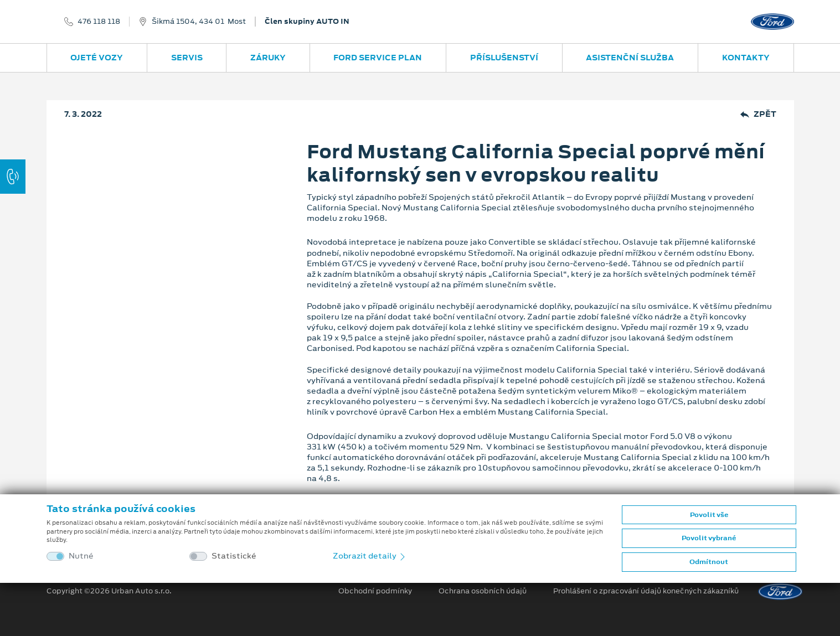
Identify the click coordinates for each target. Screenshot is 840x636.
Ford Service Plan (378, 58)
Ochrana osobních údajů (483, 591)
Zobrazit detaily (370, 556)
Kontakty (746, 58)
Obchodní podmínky (375, 591)
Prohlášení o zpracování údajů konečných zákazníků (646, 591)
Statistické (234, 556)
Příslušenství (504, 58)
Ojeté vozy (97, 58)
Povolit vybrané (709, 538)
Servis (187, 58)
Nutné (81, 556)
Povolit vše (709, 515)
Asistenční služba (630, 58)
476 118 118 (99, 22)
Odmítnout (709, 562)
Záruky (268, 58)
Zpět (758, 114)
